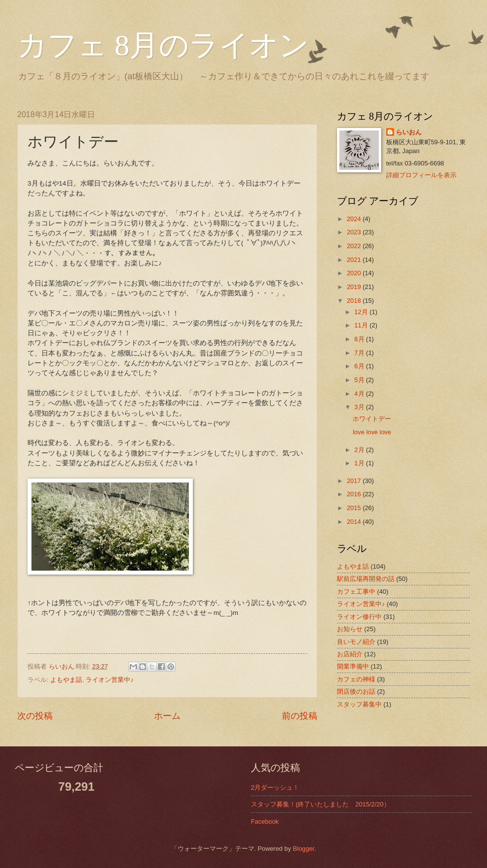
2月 (360, 450)
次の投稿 (35, 716)
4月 (360, 394)
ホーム (167, 716)
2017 (355, 481)
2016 (355, 494)
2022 (355, 246)
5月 (360, 380)
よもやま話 (66, 680)
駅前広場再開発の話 (366, 579)
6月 (360, 366)
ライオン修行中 (359, 617)
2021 (355, 260)
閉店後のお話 (356, 691)
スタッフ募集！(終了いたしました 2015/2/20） (320, 804)
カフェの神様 (356, 679)
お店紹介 (350, 654)
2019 (355, 287)
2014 (355, 522)
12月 (362, 312)
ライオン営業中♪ (109, 680)
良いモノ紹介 (356, 642)
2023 (355, 232)
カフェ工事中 (356, 592)
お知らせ (350, 629)
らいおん (409, 132)
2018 (355, 301)
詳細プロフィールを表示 (421, 175)
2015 (355, 508)
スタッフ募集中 (359, 704)
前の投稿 (300, 716)
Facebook (265, 821)
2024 (355, 219)
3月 (360, 407)
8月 (360, 339)
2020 (355, 273)
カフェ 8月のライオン (163, 45)
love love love (372, 432)
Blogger (304, 849)
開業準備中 (353, 666)
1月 (360, 463)
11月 (362, 325)
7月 (360, 353)
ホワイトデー (372, 419)
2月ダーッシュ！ (275, 788)
